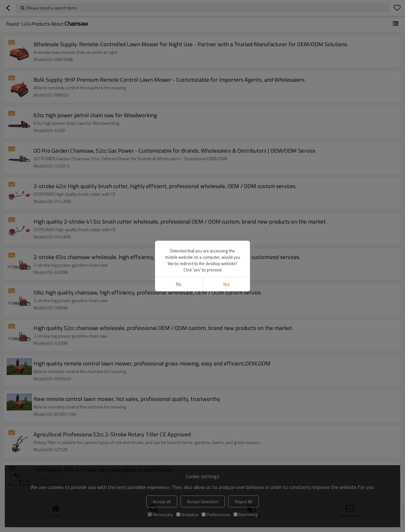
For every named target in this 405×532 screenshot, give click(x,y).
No (179, 284)
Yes (226, 284)
